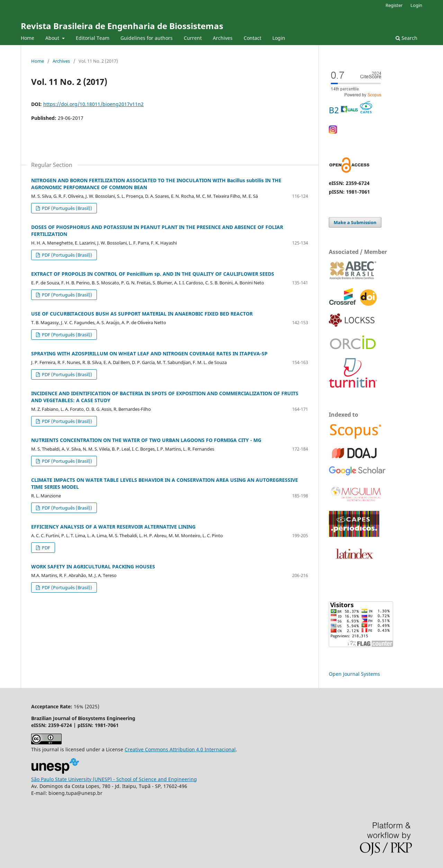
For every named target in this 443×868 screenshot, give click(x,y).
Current (193, 38)
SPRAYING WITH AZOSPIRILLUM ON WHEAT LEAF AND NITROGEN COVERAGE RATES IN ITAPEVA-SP (149, 353)
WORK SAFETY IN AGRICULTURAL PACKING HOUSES (93, 566)
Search (406, 38)
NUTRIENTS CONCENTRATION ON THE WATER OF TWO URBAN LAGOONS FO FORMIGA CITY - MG (146, 440)
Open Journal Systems (354, 674)
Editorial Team (93, 38)
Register (394, 5)
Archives (223, 38)
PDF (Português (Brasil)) (66, 208)
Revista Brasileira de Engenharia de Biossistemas (122, 26)
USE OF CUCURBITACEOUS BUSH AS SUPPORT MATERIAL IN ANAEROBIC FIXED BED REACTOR (142, 314)
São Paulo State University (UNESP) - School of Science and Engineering (114, 779)
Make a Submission (355, 222)
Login (279, 38)
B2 (350, 110)
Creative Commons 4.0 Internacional (180, 749)
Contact (252, 38)
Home (28, 38)
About (53, 38)
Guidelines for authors (147, 38)
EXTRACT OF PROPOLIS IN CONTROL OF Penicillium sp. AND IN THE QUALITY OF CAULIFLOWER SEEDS (153, 274)
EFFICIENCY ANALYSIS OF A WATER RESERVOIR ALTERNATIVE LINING (113, 527)
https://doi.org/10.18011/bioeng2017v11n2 (93, 104)
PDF (46, 548)
